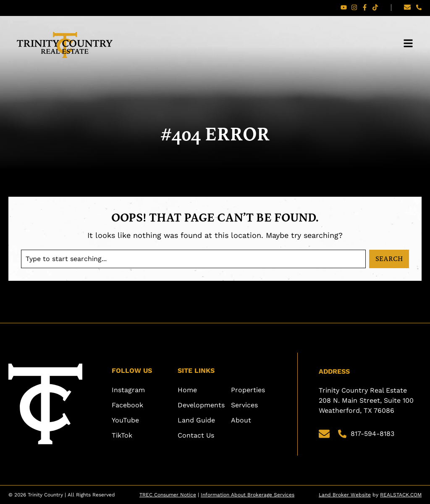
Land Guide (196, 420)
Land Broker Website (345, 495)
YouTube (125, 420)
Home (187, 390)
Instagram (128, 390)
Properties (248, 390)
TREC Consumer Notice (168, 495)
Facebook (127, 405)
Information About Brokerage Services (248, 495)
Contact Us (196, 435)
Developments (201, 405)
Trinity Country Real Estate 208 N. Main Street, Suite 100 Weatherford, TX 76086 (367, 400)
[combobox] (193, 259)
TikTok (122, 435)
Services (244, 405)
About (241, 420)
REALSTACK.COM (401, 495)
